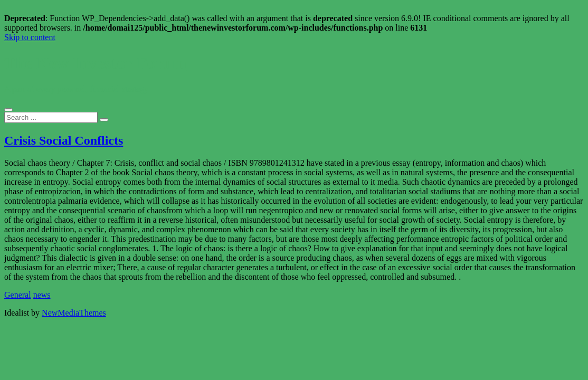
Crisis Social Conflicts (64, 140)
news (42, 295)
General (18, 295)
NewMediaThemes (74, 313)
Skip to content (30, 37)
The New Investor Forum (95, 63)
